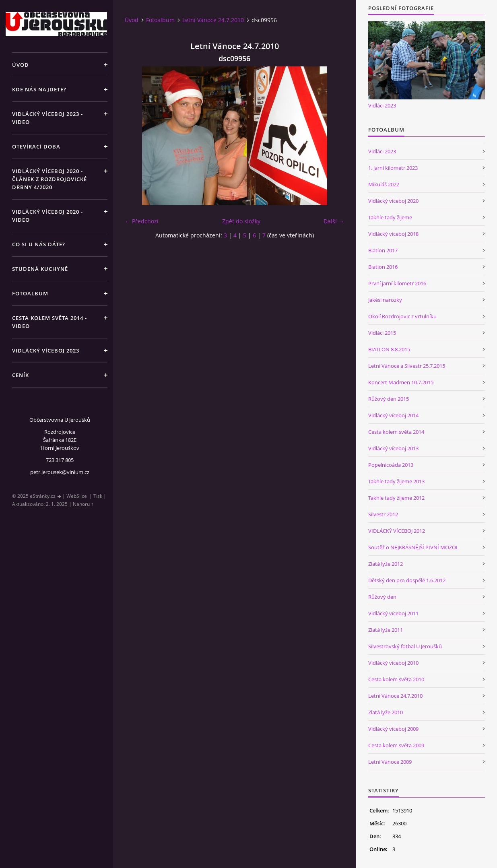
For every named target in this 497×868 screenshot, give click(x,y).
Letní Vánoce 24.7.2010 (213, 20)
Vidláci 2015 (382, 333)
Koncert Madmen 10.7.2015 (401, 382)
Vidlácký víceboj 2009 (393, 729)
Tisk (98, 496)
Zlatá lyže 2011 (386, 630)
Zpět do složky (241, 221)
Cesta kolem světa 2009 (396, 745)
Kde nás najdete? (39, 89)
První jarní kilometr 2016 (397, 283)
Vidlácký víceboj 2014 (393, 415)
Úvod (21, 65)
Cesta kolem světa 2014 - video (49, 322)
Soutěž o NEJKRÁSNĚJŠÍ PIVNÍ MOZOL (413, 547)
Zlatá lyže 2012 (386, 564)
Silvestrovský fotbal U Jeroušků (405, 646)
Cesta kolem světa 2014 (396, 432)
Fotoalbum (30, 293)
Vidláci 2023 (382, 105)
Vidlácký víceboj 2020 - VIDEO (47, 216)
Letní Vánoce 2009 (390, 762)
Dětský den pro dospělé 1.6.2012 (407, 580)
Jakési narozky (385, 300)
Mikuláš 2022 (384, 184)
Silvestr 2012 (383, 514)
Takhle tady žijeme (390, 217)
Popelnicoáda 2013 (391, 465)
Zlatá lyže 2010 (386, 712)
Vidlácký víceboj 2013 (393, 448)
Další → (334, 221)
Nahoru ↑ (83, 504)
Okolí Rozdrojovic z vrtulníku (402, 316)
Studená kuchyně (40, 269)
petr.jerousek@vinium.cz (60, 472)
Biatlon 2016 (383, 267)
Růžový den (382, 597)
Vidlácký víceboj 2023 (46, 350)
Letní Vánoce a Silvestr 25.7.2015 (407, 366)
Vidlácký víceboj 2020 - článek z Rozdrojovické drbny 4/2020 (49, 179)
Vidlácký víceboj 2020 (393, 201)
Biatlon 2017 (383, 250)
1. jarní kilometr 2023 (393, 168)
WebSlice (77, 496)
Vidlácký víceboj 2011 (393, 613)
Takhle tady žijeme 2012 (396, 498)
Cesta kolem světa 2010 (396, 679)
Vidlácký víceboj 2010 (393, 663)
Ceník (21, 375)
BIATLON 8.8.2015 (389, 349)
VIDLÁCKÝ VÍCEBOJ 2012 (397, 531)
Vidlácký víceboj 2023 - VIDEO (47, 118)
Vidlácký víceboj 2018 (393, 234)
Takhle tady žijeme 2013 (396, 481)
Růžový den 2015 (389, 399)
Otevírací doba (36, 146)
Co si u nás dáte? (39, 244)
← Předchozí (142, 221)
